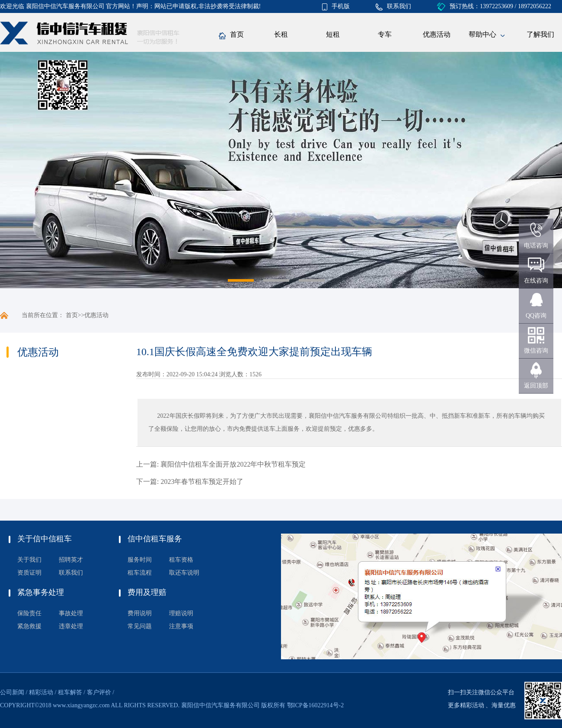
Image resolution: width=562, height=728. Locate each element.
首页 (231, 35)
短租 (333, 34)
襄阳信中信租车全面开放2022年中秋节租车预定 (233, 464)
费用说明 (140, 613)
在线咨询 (536, 281)
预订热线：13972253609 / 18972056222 (494, 6)
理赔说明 (181, 613)
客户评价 (99, 692)
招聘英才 (71, 560)
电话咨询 (536, 246)
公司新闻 (12, 692)
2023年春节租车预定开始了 (202, 482)
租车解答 (70, 692)
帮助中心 (487, 35)
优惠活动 (437, 34)
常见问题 (140, 626)
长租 (281, 34)
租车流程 (140, 573)
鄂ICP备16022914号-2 (315, 705)
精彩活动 (41, 692)
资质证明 (29, 573)
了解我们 (540, 34)
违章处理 (71, 626)
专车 (385, 34)
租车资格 (181, 560)
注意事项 (181, 626)
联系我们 (393, 6)
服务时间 (140, 560)
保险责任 (29, 613)
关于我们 (29, 560)
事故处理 (71, 613)
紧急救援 (29, 626)
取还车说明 (184, 573)
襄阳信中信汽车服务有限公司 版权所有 (233, 705)
